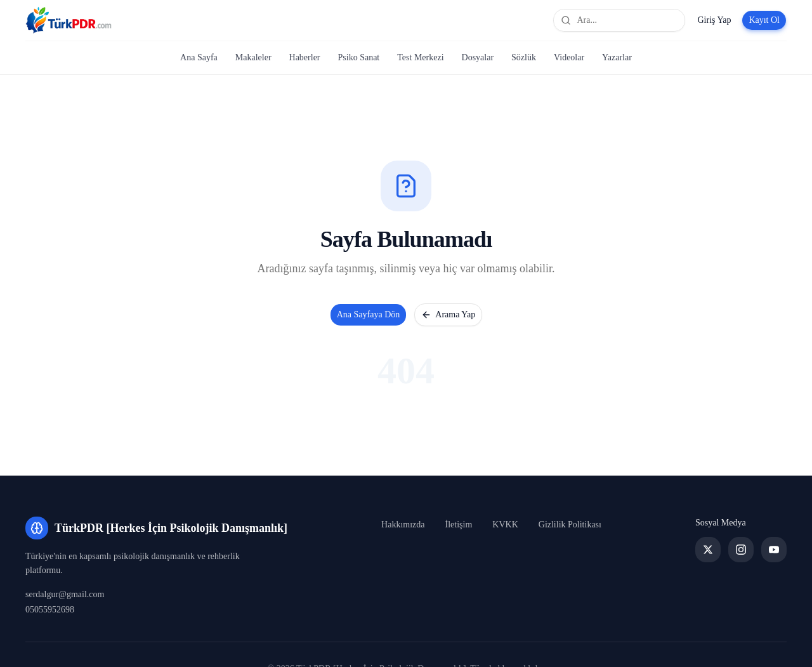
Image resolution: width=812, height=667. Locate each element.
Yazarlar (617, 57)
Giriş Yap (714, 20)
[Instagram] (741, 550)
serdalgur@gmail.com (65, 594)
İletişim (459, 525)
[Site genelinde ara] (619, 20)
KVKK (505, 525)
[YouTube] (774, 550)
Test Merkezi (420, 57)
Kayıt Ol (764, 20)
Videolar (569, 57)
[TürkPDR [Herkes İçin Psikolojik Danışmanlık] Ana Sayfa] (69, 20)
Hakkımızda (403, 525)
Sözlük (524, 57)
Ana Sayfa (199, 57)
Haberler (305, 57)
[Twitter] (708, 550)
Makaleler (253, 57)
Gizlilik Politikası (570, 525)
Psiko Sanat (359, 57)
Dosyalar (478, 57)
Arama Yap (448, 315)
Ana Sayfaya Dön (369, 314)
